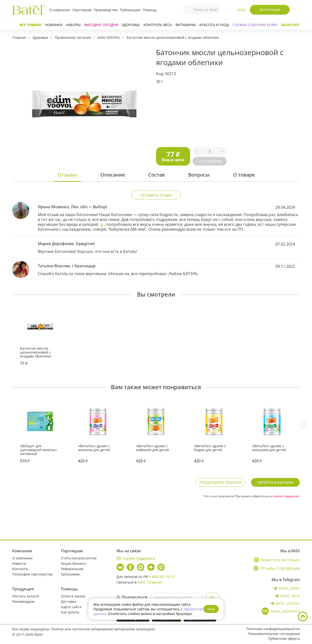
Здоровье (131, 25)
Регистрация (270, 10)
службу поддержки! (286, 496)
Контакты (20, 569)
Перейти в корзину (276, 482)
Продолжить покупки (221, 482)
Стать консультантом (79, 558)
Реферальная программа (72, 571)
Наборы (73, 25)
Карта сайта (71, 607)
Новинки (54, 25)
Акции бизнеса (73, 563)
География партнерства (32, 574)
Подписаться (132, 597)
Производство (106, 10)
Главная (19, 37)
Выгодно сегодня (101, 25)
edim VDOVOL (109, 37)
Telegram (154, 582)
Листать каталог (26, 596)
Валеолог (290, 25)
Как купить (70, 612)
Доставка (69, 601)
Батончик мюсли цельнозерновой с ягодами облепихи (173, 37)
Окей (211, 609)
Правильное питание (73, 37)
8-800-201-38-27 (162, 577)
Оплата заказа (73, 596)
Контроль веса (158, 25)
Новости (19, 563)
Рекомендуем (23, 601)
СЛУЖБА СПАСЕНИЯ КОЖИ (255, 25)
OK (212, 597)
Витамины (186, 25)
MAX (141, 582)
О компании (60, 10)
